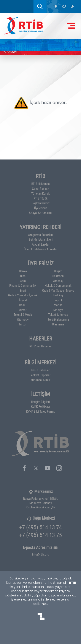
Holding (58, 295)
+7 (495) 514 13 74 (40, 527)
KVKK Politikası (40, 406)
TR (55, 6)
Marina (58, 305)
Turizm (23, 324)
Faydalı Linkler (40, 244)
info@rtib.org (41, 554)
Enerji (23, 290)
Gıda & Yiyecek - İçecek (23, 295)
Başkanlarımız (41, 203)
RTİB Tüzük (40, 198)
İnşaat (23, 300)
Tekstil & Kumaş (58, 314)
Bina (23, 276)
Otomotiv (23, 319)
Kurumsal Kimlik (40, 380)
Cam (23, 281)
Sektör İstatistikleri (41, 239)
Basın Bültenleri (41, 370)
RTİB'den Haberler (41, 346)
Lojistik (58, 300)
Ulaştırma (58, 324)
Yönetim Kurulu (41, 193)
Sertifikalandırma (58, 319)
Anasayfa (10, 52)
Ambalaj (58, 281)
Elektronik (58, 276)
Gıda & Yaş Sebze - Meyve (58, 290)
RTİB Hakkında (40, 184)
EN (72, 6)
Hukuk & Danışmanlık (58, 285)
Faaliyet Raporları (40, 375)
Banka (23, 271)
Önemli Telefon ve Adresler (41, 249)
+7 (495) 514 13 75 (40, 535)
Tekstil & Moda (23, 314)
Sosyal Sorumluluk (41, 213)
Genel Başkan (40, 189)
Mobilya (58, 310)
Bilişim (58, 271)
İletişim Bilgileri (40, 402)
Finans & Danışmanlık (23, 285)
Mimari (23, 310)
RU (64, 6)
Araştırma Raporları (41, 235)
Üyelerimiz (41, 208)
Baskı (23, 305)
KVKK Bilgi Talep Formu (41, 411)
